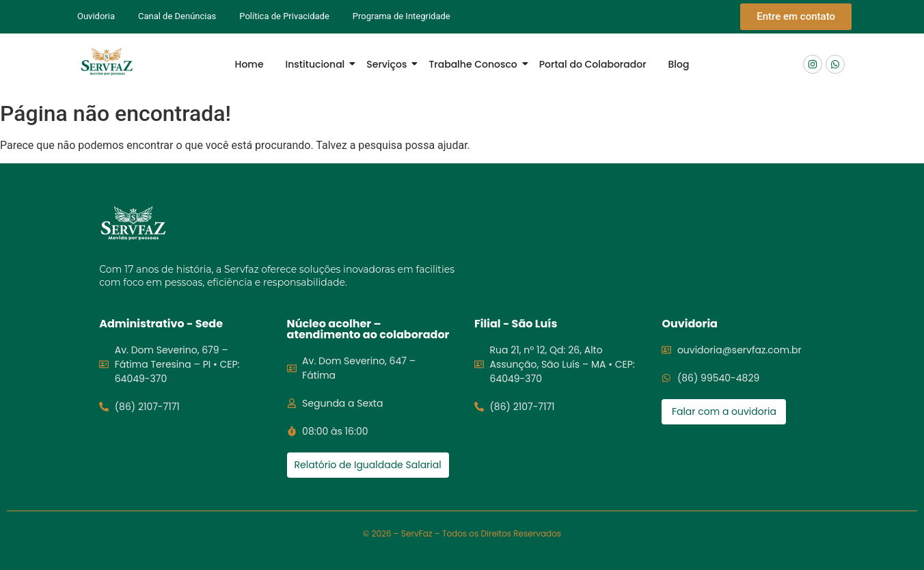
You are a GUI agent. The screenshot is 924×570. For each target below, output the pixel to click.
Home (249, 64)
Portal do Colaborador (593, 64)
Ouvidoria (96, 16)
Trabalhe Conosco (475, 64)
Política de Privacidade (284, 16)
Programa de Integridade (402, 16)
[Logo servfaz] (133, 223)
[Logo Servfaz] (107, 62)
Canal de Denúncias (177, 16)
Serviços (389, 64)
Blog (679, 64)
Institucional (318, 64)
